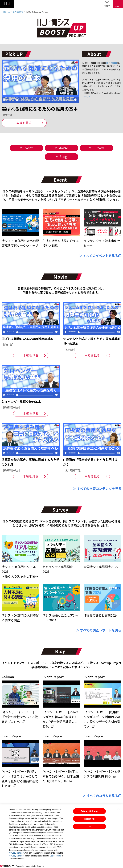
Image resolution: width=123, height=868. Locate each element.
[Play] (4, 100)
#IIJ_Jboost (111, 63)
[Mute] (76, 100)
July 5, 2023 (87, 96)
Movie (63, 148)
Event (28, 148)
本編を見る (24, 123)
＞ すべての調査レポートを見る (99, 630)
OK (89, 827)
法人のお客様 (18, 12)
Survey (98, 148)
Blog (63, 157)
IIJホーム (6, 12)
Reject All (89, 819)
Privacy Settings (89, 811)
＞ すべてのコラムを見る (100, 796)
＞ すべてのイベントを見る (99, 256)
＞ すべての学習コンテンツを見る (97, 489)
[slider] (44, 100)
